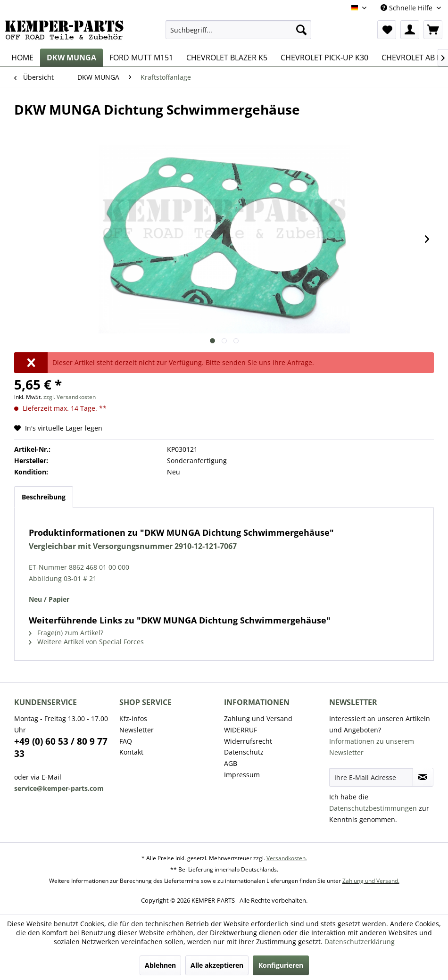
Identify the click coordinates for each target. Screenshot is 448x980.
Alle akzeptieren (217, 965)
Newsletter (137, 730)
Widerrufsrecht (248, 741)
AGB (231, 763)
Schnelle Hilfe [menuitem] (407, 8)
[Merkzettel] (387, 30)
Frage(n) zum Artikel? (66, 633)
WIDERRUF (241, 730)
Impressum (242, 775)
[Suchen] (301, 30)
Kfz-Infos (133, 718)
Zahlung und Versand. (371, 881)
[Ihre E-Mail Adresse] (371, 777)
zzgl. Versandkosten (70, 397)
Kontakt (131, 752)
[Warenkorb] (433, 30)
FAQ (126, 741)
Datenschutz (244, 752)
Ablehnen (160, 965)
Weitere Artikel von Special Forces (86, 642)
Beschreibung (44, 497)
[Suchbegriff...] (238, 30)
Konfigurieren (281, 965)
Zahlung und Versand (258, 718)
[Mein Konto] (410, 30)
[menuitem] (238, 30)
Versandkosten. (287, 858)
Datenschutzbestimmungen (373, 808)
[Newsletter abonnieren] (423, 777)
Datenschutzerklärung (360, 942)
